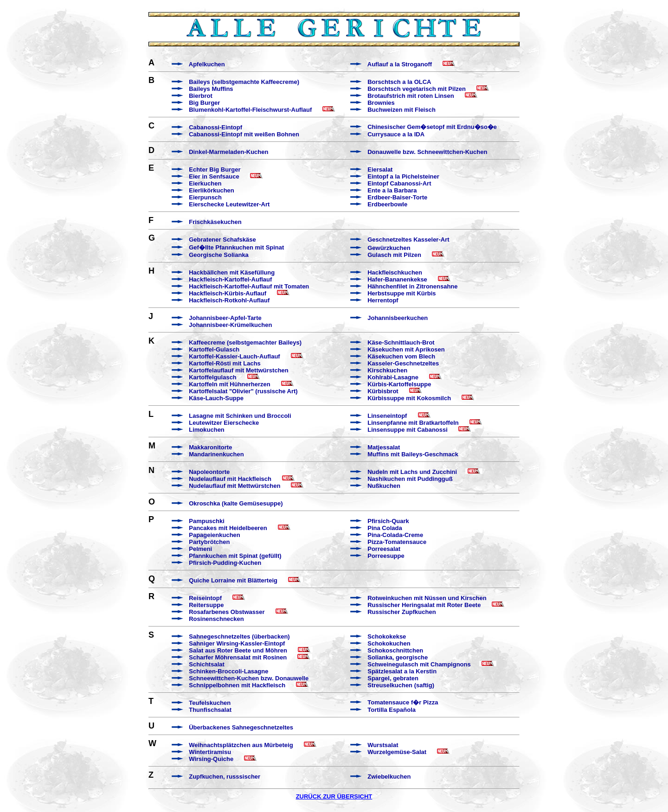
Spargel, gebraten (393, 678)
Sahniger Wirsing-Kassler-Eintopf (237, 643)
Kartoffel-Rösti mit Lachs (225, 363)
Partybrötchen (209, 542)
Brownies (381, 103)
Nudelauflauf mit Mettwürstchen (234, 486)
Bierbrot (201, 96)
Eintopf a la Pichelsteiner (403, 176)
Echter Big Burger (215, 169)
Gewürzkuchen (389, 248)
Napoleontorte (209, 472)
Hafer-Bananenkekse (397, 279)
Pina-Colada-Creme (395, 535)
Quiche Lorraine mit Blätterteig (233, 580)
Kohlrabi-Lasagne (393, 377)
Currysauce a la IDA (396, 134)
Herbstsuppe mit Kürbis (401, 293)
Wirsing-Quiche (211, 759)
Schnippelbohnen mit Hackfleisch (237, 685)
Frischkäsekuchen (215, 222)
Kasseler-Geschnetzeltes (403, 363)
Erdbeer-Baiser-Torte (397, 197)
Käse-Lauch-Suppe (216, 398)
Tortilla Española (392, 710)
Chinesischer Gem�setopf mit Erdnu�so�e (432, 127)
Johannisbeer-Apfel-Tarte (225, 318)
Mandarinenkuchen (216, 454)
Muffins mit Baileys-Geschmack (413, 454)
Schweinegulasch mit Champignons (419, 664)
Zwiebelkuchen (389, 777)
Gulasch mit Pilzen (394, 255)
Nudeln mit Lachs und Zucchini (412, 472)
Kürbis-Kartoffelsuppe (399, 384)
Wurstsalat (383, 745)
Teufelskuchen (210, 703)
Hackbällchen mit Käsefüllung (232, 272)
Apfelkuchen (207, 64)
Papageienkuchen (215, 535)
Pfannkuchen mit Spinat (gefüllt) (235, 556)
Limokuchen (207, 430)
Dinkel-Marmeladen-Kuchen (228, 152)
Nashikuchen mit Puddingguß (410, 479)
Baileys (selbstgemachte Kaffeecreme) (244, 82)
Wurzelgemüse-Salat (397, 752)
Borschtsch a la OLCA (399, 82)
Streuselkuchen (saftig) (401, 685)
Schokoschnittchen (395, 650)
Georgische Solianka (219, 255)
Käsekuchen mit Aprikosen (406, 349)
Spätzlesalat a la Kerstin (402, 671)
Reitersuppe (206, 605)
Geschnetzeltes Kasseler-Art (408, 240)
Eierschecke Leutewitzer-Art (229, 204)
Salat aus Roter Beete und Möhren (238, 650)
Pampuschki (207, 521)
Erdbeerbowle (387, 204)
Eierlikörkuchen (212, 190)
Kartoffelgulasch (213, 377)
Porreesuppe (386, 556)
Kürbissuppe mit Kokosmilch (409, 398)
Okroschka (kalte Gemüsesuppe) (236, 503)
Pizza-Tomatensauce (397, 542)
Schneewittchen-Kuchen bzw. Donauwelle (249, 678)
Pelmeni (200, 549)
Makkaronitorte (210, 447)
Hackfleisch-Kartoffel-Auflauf (230, 279)
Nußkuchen (384, 486)
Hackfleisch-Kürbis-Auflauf (228, 293)
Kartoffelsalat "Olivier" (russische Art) (243, 391)
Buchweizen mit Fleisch (401, 110)
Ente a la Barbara (392, 190)
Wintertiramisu (210, 752)
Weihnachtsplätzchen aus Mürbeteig (241, 745)
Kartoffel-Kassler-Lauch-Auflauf (234, 356)
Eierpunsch (205, 197)
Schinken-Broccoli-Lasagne (228, 671)
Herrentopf (383, 300)
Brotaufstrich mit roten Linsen (411, 96)
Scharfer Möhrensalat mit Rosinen (238, 657)
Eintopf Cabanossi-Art (399, 183)
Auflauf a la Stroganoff (400, 64)
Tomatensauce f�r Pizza (403, 702)
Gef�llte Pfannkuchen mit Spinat (236, 247)
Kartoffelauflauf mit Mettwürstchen (239, 370)
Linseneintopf (387, 416)
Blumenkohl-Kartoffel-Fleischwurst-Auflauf (250, 110)
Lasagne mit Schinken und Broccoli (240, 416)
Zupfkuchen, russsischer (225, 777)
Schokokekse (387, 636)
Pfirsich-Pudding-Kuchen (225, 563)
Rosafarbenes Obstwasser (227, 612)
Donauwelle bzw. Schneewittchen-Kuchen (427, 152)
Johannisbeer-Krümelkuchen (230, 325)
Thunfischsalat (210, 710)
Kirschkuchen (387, 370)
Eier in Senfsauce (214, 176)
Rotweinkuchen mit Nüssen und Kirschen (427, 598)
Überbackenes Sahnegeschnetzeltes (241, 727)
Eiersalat (380, 169)
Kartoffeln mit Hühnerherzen (230, 384)
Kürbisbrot (383, 391)
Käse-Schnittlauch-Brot (401, 342)
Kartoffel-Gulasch (214, 349)
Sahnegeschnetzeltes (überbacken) (239, 636)
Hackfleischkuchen (395, 272)
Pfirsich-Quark (388, 521)
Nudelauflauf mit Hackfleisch (230, 479)
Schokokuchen (389, 643)
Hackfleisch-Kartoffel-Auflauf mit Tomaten (249, 286)
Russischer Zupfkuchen (401, 612)
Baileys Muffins (211, 89)
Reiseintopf (205, 598)
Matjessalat (384, 447)
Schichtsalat (207, 664)
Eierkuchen (205, 183)
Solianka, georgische (398, 657)
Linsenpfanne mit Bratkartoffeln (413, 423)
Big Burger (204, 103)
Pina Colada (385, 528)
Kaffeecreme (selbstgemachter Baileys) (245, 342)
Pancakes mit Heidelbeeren (228, 528)
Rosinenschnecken (216, 619)
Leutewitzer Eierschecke (224, 423)
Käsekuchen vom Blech (401, 356)
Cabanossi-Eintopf (215, 127)
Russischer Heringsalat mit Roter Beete (424, 605)
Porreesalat (384, 549)
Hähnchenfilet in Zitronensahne (412, 286)
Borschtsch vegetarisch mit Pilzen (417, 89)
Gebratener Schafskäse (222, 240)
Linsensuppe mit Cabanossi (408, 430)
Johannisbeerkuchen (398, 318)
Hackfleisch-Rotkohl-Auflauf (229, 300)
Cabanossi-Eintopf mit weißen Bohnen (244, 134)
